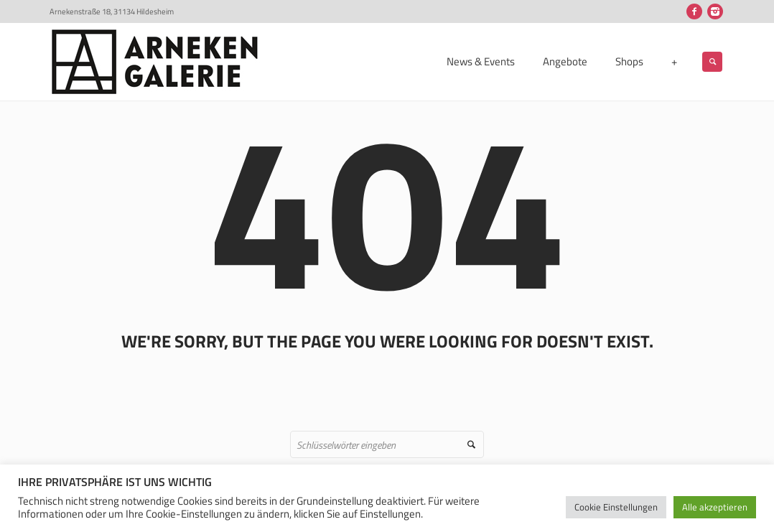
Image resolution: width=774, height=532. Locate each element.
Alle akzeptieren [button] (715, 507)
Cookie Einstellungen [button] (616, 507)
